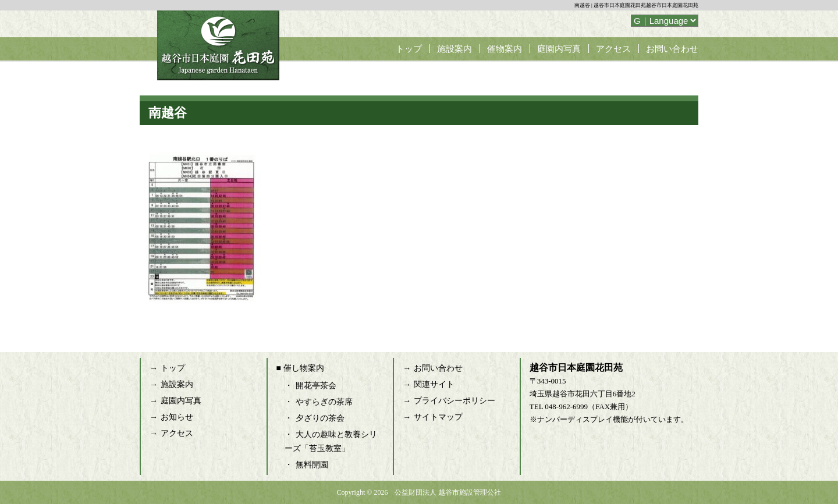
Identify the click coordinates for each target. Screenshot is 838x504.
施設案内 (454, 49)
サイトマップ (438, 417)
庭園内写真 (559, 49)
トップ (409, 49)
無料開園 (312, 465)
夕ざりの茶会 (320, 418)
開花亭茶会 (316, 386)
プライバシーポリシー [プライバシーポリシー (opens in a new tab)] (454, 401)
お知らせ (177, 417)
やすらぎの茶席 (324, 402)
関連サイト (434, 384)
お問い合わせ (672, 49)
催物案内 (505, 49)
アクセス (613, 49)
